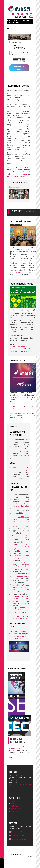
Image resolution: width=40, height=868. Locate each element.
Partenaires (15, 812)
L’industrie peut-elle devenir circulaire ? (19, 538)
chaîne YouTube (17, 418)
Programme (15, 807)
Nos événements (16, 808)
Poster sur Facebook (18, 836)
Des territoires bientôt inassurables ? (19, 576)
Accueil (14, 802)
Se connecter (29, 2)
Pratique (14, 810)
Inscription (14, 805)
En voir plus (14, 187)
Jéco (13, 803)
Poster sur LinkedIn (18, 839)
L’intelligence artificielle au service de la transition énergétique (19, 522)
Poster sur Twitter (18, 832)
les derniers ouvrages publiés (19, 470)
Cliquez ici (21, 272)
